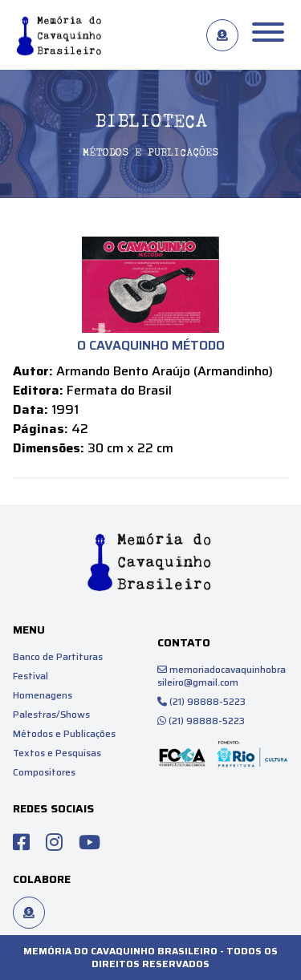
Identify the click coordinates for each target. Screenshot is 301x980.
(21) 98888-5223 (201, 701)
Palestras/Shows (51, 714)
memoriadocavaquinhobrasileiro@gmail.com (222, 676)
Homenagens (43, 695)
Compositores (44, 772)
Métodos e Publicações (64, 733)
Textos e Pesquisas (57, 753)
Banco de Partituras (58, 656)
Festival (31, 676)
